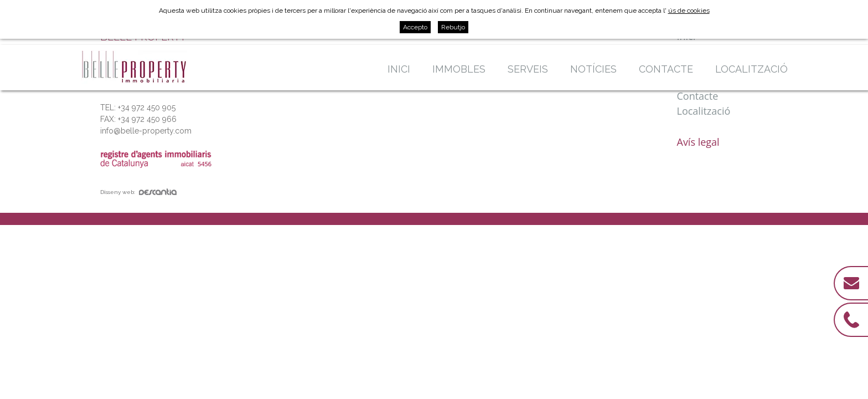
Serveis (528, 69)
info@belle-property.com (146, 131)
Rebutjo (453, 27)
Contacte (666, 69)
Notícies (593, 69)
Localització (751, 69)
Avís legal (698, 142)
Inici (399, 69)
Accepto (415, 27)
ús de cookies (689, 11)
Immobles (459, 69)
